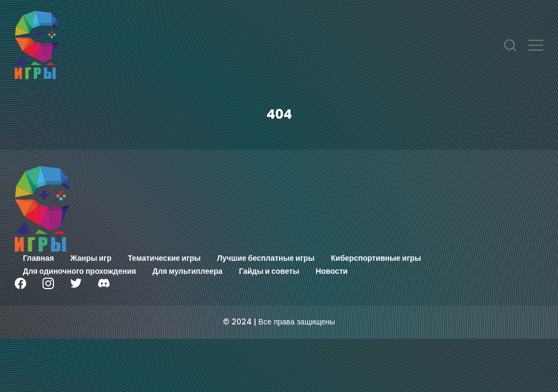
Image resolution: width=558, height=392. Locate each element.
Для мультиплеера (188, 271)
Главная (38, 258)
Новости (332, 271)
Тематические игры (165, 258)
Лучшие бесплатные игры (266, 258)
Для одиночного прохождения (80, 271)
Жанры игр (91, 258)
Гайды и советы (269, 271)
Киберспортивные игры (376, 258)
